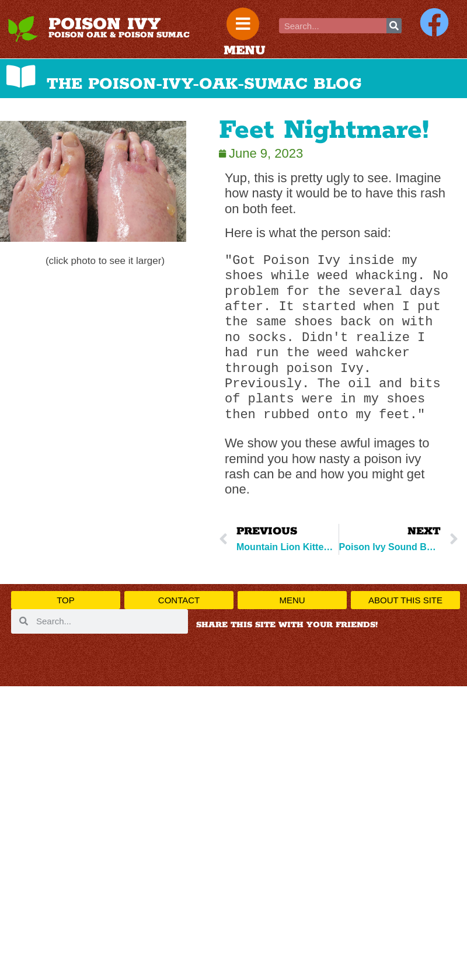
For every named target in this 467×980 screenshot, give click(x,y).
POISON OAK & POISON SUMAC (119, 35)
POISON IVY (104, 25)
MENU (245, 51)
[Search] (394, 26)
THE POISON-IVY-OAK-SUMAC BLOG (204, 84)
